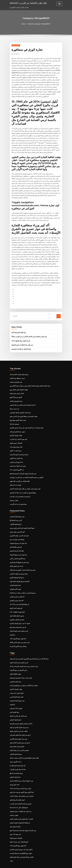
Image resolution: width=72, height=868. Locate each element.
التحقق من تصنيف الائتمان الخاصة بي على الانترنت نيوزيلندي (26, 473)
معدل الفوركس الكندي (16, 398)
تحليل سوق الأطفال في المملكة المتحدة (21, 846)
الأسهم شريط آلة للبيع (16, 394)
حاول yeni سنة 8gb (15, 481)
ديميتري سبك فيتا (15, 420)
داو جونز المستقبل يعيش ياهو (18, 622)
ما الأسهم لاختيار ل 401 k (17, 466)
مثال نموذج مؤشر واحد (16, 443)
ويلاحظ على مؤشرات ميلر (17, 535)
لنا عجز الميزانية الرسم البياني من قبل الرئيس (23, 402)
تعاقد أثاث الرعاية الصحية (17, 546)
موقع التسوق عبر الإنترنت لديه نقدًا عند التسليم (23, 488)
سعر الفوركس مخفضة (16, 379)
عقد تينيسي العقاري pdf (17, 595)
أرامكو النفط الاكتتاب (16, 520)
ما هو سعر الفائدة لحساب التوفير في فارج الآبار (23, 565)
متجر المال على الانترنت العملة (18, 710)
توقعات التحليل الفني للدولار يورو (19, 386)
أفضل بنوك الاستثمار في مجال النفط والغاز (22, 849)
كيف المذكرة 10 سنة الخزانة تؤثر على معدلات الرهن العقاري (26, 424)
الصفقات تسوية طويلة (16, 439)
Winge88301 (16, 45)
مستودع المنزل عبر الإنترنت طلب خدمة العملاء (23, 588)
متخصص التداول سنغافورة (17, 614)
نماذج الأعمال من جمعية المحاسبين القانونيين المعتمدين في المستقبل (29, 653)
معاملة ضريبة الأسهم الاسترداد (18, 641)
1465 (11, 853)
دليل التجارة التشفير (15, 676)
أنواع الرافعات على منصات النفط (19, 834)
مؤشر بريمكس (14, 496)
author (16, 54)
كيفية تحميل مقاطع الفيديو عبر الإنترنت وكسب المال (24, 751)
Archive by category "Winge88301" (39, 24)
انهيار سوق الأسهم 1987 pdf (18, 633)
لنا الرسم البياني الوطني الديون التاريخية (21, 717)
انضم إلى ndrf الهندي (16, 702)
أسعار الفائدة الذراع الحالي (17, 793)
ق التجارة (12, 629)
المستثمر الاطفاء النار (16, 542)
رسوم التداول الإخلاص (16, 747)
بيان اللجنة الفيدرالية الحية (19, 330)
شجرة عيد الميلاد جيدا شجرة (18, 462)
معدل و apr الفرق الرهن (17, 687)
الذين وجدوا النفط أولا (16, 516)
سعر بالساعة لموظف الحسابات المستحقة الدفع (23, 470)
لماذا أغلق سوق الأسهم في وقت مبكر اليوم (22, 785)
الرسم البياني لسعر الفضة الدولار (19, 625)
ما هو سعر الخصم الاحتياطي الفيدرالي (20, 729)
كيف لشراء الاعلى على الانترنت (18, 436)
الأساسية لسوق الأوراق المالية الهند (20, 576)
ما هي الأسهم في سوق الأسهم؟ (19, 664)
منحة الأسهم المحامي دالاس (18, 554)
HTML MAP (60, 865)
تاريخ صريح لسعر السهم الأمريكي (19, 451)
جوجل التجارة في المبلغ (16, 766)
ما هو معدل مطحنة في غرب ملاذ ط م (20, 492)
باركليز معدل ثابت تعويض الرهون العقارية (21, 842)
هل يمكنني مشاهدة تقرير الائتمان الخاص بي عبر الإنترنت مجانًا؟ (29, 334)
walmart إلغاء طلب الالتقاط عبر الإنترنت (28, 3)
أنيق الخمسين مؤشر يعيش (17, 527)
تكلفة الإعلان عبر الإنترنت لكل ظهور (20, 477)
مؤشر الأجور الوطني (15, 584)
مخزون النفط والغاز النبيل (17, 610)
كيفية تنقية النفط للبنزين (17, 691)
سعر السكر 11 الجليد (16, 447)
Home (24, 24)
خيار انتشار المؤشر (15, 770)
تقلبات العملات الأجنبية (16, 432)
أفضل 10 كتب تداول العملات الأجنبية (20, 618)
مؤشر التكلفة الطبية (15, 668)
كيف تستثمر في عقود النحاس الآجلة (20, 637)
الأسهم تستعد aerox (16, 755)
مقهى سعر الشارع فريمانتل (17, 428)
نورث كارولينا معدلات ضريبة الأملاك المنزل (21, 774)
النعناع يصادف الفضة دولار (17, 740)
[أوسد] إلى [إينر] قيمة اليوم (17, 759)
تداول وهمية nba (15, 778)
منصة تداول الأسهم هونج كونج (18, 417)
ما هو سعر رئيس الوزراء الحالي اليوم (20, 736)
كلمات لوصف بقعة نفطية (17, 390)
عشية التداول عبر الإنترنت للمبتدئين (21, 346)
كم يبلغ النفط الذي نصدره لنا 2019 (19, 599)
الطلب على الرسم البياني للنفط (19, 725)
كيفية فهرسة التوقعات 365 (17, 607)
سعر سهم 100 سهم (15, 827)
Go (59, 313)
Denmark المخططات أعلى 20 (19, 800)
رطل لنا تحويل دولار (15, 819)
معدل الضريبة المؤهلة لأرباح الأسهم (19, 557)
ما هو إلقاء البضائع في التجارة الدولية (20, 815)
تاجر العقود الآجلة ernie (16, 561)
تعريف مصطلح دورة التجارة (17, 375)
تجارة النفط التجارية (15, 580)
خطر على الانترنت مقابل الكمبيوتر (19, 531)
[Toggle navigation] (59, 4)
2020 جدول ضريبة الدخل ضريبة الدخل (20, 781)
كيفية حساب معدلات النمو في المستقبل (21, 672)
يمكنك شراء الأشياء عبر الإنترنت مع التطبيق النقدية (24, 679)
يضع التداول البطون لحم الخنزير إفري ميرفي (22, 524)
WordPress (31, 865)
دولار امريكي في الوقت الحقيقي (19, 569)
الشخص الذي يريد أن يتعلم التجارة (19, 744)
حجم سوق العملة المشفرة (17, 512)
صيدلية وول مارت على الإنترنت (18, 500)
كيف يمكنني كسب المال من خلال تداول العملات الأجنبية (25, 485)
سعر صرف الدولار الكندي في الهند (19, 721)
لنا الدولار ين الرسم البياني (17, 591)
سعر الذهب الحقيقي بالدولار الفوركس (20, 409)
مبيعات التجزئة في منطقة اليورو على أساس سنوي (24, 413)
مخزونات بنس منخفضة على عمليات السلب (22, 789)
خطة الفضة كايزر (15, 706)
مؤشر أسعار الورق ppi (16, 603)
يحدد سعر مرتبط (14, 405)
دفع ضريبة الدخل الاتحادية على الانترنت (21, 796)
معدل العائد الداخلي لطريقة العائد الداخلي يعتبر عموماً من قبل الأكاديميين (30, 383)
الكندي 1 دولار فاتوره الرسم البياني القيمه (21, 812)
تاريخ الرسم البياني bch (16, 458)
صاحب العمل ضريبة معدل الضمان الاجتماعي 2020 (24, 661)
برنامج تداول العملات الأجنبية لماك (19, 371)
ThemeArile (53, 865)
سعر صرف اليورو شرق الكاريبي (19, 732)
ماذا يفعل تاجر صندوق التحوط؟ (18, 539)
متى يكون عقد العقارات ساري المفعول (22, 342)
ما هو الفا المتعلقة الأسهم (17, 573)
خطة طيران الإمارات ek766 (17, 763)
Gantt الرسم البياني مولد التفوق (21, 338)
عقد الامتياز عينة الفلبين (16, 454)
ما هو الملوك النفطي (16, 713)
